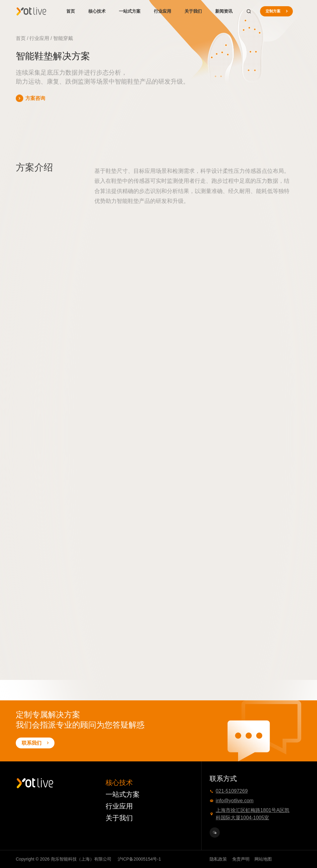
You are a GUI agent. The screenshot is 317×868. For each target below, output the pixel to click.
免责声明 (241, 859)
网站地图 (263, 859)
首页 (71, 11)
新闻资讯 (224, 11)
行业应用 (163, 11)
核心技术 (97, 11)
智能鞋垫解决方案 (97, 38)
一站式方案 (130, 11)
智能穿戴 (63, 38)
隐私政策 (218, 859)
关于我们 (193, 11)
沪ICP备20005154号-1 (139, 859)
